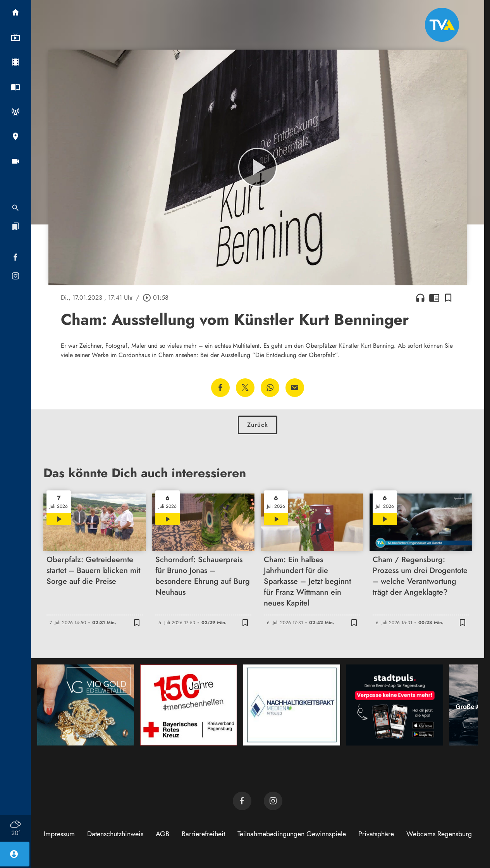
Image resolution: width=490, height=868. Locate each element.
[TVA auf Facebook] (242, 801)
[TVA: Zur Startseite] (442, 25)
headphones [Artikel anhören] (420, 298)
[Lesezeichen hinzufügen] (448, 298)
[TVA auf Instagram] (273, 801)
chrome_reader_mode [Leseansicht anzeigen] (434, 298)
